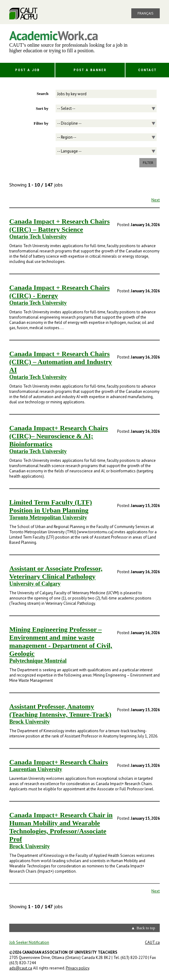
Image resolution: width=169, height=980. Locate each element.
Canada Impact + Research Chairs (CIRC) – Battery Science (59, 225)
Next (156, 200)
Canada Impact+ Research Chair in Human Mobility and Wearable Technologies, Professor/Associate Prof (61, 827)
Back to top (146, 928)
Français (146, 13)
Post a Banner (90, 70)
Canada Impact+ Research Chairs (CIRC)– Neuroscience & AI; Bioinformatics (59, 436)
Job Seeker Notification (29, 942)
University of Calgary (35, 584)
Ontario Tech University (38, 237)
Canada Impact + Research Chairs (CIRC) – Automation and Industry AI (61, 362)
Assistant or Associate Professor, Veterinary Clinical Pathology (56, 572)
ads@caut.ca (21, 968)
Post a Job (27, 70)
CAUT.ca (152, 942)
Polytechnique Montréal (38, 661)
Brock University (30, 722)
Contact (147, 70)
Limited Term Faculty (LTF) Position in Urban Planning (51, 506)
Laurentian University (36, 769)
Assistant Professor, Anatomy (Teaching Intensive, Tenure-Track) (60, 710)
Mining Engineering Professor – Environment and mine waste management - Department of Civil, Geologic (61, 641)
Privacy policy (77, 968)
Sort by (42, 108)
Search (43, 94)
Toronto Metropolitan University (48, 518)
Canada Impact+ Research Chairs (59, 762)
